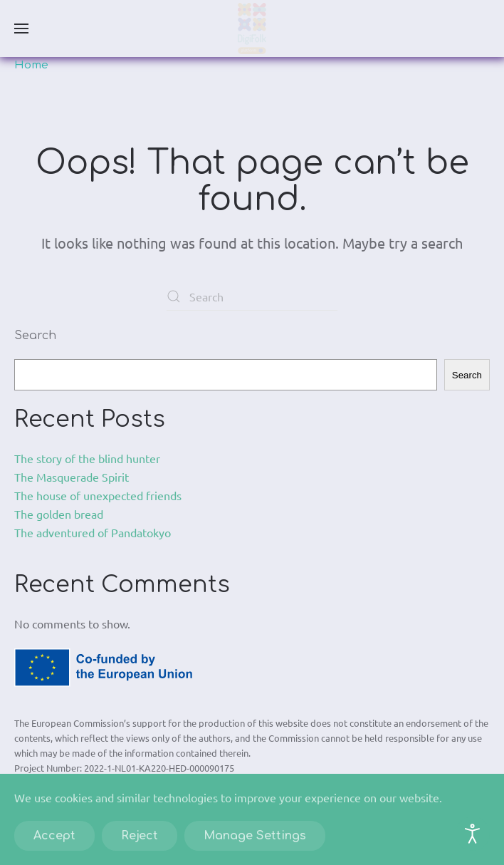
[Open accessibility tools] (473, 834)
